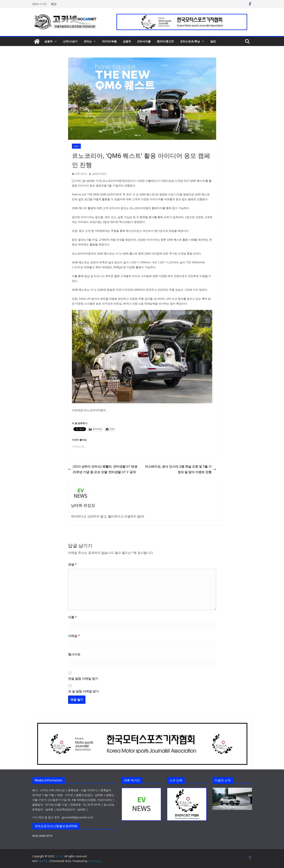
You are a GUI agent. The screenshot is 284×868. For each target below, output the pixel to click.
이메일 (74, 636)
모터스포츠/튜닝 (190, 41)
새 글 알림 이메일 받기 (83, 691)
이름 (72, 617)
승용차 (49, 41)
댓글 (72, 564)
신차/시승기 (70, 41)
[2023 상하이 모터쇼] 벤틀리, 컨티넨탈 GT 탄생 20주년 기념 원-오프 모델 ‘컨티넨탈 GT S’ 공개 (103, 469)
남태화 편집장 (99, 174)
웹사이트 (74, 654)
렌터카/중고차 (165, 41)
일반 (213, 41)
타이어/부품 (109, 41)
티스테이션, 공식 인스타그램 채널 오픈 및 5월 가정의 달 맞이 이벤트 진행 (181, 469)
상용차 (127, 41)
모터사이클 (144, 41)
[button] (55, 41)
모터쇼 (88, 41)
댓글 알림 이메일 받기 (83, 679)
